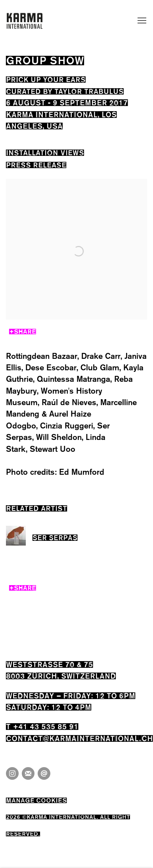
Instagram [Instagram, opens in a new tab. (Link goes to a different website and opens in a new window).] (12, 773)
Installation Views (45, 152)
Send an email (44, 773)
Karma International (25, 21)
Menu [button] (141, 21)
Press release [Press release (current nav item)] (36, 164)
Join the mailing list (28, 773)
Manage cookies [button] (36, 799)
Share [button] (25, 331)
